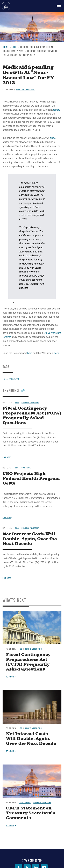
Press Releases (25, 803)
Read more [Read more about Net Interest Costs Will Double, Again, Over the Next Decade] (7, 578)
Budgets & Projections (34, 649)
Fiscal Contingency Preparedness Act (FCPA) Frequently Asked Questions (28, 662)
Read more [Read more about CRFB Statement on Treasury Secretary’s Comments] (10, 825)
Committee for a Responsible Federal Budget (6, 6)
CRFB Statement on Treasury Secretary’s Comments (30, 813)
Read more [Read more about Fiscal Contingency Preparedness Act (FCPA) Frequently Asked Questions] (10, 677)
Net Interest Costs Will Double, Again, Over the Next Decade (30, 539)
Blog (20, 649)
